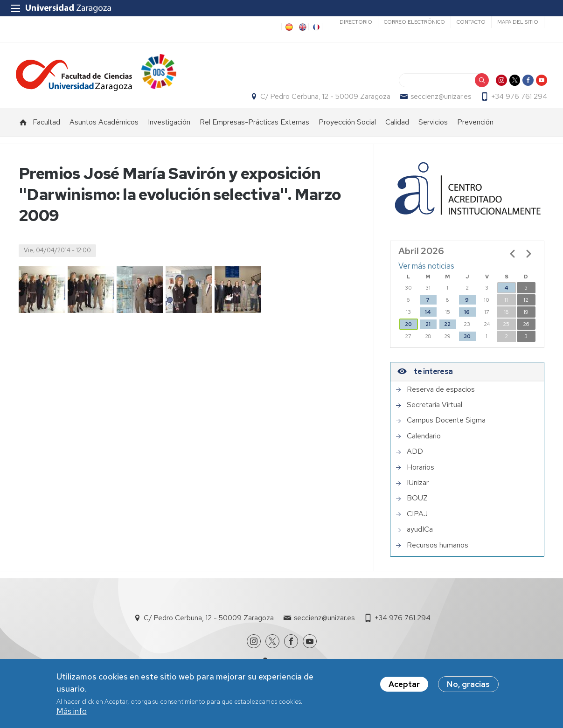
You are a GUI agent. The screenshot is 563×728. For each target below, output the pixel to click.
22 (447, 333)
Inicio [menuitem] (23, 132)
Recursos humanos (438, 555)
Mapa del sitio (518, 22)
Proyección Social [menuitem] (347, 131)
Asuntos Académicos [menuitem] (104, 131)
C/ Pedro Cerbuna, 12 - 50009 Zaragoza (323, 101)
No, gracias (468, 685)
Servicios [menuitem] (433, 131)
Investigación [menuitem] (169, 131)
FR (315, 27)
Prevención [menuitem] (475, 131)
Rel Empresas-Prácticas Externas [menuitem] (254, 131)
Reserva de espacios (441, 399)
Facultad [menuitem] (46, 131)
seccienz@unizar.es (438, 101)
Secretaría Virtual (434, 415)
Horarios (421, 477)
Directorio (356, 22)
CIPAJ (417, 523)
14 (428, 321)
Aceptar (404, 685)
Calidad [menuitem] (397, 131)
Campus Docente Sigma (446, 430)
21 (428, 333)
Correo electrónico (414, 22)
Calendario (424, 445)
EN (302, 27)
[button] (42, 299)
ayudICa (420, 539)
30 (467, 346)
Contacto (471, 22)
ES (288, 27)
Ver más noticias (426, 276)
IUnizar (418, 492)
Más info (72, 712)
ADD (415, 461)
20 (408, 333)
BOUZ (417, 508)
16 (467, 321)
